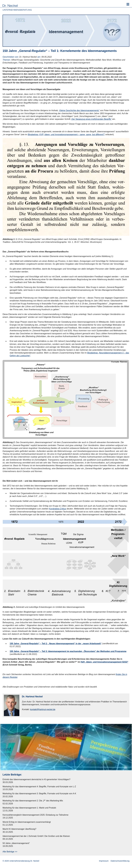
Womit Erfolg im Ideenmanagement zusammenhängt (27, 822)
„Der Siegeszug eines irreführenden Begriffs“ (91, 119)
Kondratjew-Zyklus (58, 509)
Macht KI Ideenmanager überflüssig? (19, 829)
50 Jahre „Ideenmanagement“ (16, 843)
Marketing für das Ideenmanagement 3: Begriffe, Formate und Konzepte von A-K (39, 794)
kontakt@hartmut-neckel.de (43, 709)
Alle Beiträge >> (10, 852)
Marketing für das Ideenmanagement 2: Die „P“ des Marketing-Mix (33, 801)
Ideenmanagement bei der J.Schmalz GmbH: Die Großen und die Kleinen (36, 836)
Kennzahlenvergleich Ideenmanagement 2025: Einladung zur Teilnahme (35, 815)
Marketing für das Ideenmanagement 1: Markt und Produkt (29, 808)
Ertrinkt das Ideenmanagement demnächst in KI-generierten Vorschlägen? (36, 779)
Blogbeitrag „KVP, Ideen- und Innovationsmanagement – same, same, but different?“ (66, 135)
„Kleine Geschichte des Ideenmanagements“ (79, 110)
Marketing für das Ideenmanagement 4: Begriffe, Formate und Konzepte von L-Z (39, 787)
